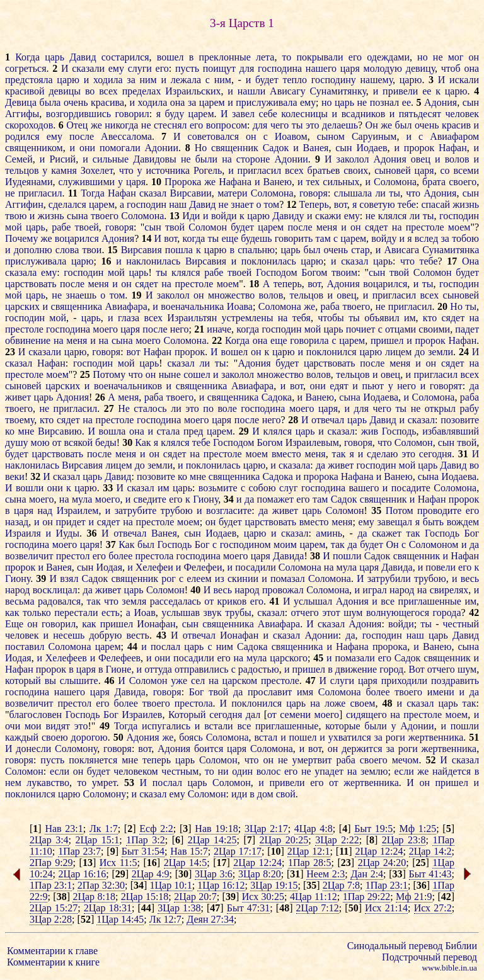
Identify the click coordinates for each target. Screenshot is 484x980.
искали (464, 80)
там (323, 238)
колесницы (304, 114)
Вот (416, 669)
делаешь (340, 125)
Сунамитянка (451, 250)
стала (169, 431)
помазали (354, 658)
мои (33, 726)
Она (470, 261)
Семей (19, 159)
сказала (21, 272)
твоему (20, 420)
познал (385, 102)
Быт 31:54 (143, 851)
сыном (331, 136)
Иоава (240, 306)
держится (362, 749)
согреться (26, 68)
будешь (256, 238)
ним (148, 80)
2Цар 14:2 (430, 851)
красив (456, 125)
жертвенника (436, 737)
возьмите (218, 488)
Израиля (23, 533)
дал (253, 715)
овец (421, 159)
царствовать (31, 284)
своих (356, 170)
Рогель (208, 170)
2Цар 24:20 (382, 863)
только (37, 612)
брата (434, 182)
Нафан (453, 148)
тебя (302, 318)
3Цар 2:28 (51, 919)
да (474, 386)
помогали (120, 148)
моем (459, 227)
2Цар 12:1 (309, 851)
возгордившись (78, 114)
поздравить (455, 681)
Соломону (76, 749)
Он (372, 125)
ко (10, 431)
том (272, 204)
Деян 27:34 (210, 919)
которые (343, 726)
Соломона (395, 182)
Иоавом (291, 136)
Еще (14, 624)
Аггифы (22, 114)
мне (26, 431)
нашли (252, 91)
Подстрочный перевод (429, 957)
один (242, 771)
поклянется (93, 760)
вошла (112, 431)
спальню (256, 250)
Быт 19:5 (373, 829)
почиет (361, 329)
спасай (435, 204)
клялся (393, 216)
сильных (341, 182)
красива (107, 102)
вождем (463, 522)
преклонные (224, 57)
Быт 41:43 (430, 874)
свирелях (449, 590)
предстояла (29, 80)
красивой (25, 91)
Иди (191, 216)
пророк (419, 148)
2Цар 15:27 (54, 908)
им (410, 318)
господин (147, 204)
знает (242, 204)
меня (327, 227)
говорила (309, 340)
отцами (400, 329)
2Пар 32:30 (101, 885)
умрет (104, 783)
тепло (295, 80)
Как (143, 442)
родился (22, 136)
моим (285, 544)
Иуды (68, 533)
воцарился (77, 238)
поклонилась (269, 261)
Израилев (142, 715)
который (23, 681)
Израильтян (192, 318)
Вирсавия (141, 250)
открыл (440, 408)
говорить (294, 238)
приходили (404, 681)
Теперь (314, 204)
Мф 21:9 (414, 897)
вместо (286, 454)
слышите (79, 681)
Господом (276, 272)
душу (16, 442)
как (12, 612)
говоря (314, 193)
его (355, 57)
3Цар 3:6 (214, 874)
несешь (69, 635)
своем (362, 703)
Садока (277, 397)
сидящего (366, 715)
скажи (328, 216)
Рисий (62, 159)
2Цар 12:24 (379, 851)
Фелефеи (203, 567)
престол (73, 556)
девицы (65, 91)
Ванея (316, 148)
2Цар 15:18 (145, 897)
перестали (76, 612)
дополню (33, 250)
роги (395, 737)
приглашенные (430, 601)
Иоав (144, 612)
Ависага (401, 250)
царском (240, 681)
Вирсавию (60, 431)
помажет (275, 499)
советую (377, 204)
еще (230, 238)
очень (76, 102)
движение (356, 669)
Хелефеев (66, 658)
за (131, 80)
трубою (177, 510)
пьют (373, 386)
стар (360, 250)
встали (219, 726)
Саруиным (374, 136)
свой (286, 794)
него (180, 329)
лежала (186, 80)
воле (227, 408)
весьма (20, 601)
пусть (187, 68)
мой (14, 227)
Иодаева (381, 397)
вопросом (227, 125)
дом (265, 794)
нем (13, 783)
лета (265, 57)
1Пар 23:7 (79, 851)
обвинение (28, 340)
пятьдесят (420, 114)
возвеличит (29, 556)
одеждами (388, 57)
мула (82, 499)
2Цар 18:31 (108, 908)
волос (269, 771)
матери (232, 193)
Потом (400, 510)
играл (374, 590)
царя (350, 68)
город (391, 669)
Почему (21, 238)
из (220, 578)
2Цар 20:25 (284, 840)
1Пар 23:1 (51, 885)
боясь (191, 737)
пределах (142, 91)
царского (289, 658)
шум (353, 612)
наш (178, 204)
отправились (202, 669)
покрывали (320, 57)
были (206, 159)
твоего (105, 216)
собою (262, 488)
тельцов (22, 170)
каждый (22, 737)
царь (55, 57)
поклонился (331, 352)
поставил (25, 647)
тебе (407, 204)
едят (339, 386)
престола (155, 556)
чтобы (331, 318)
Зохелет (97, 170)
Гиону (205, 499)
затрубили (389, 578)
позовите (460, 420)
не (438, 57)
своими (434, 329)
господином (245, 544)
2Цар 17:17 (238, 851)
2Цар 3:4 (49, 840)
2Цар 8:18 (94, 897)
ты (297, 125)
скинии (243, 578)
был (404, 125)
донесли (33, 749)
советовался (213, 136)
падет (467, 329)
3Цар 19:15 (274, 885)
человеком (135, 771)
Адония (441, 102)
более (120, 556)
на (227, 159)
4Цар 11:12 (314, 897)
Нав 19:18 (216, 829)
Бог (471, 533)
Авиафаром (454, 136)
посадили (256, 567)
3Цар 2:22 (337, 840)
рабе (61, 227)
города (447, 612)
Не (124, 408)
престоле (425, 227)
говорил (132, 114)
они (87, 148)
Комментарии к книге (53, 962)
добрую (105, 635)
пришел (387, 340)
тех (313, 182)
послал (165, 647)
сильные (111, 159)
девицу (420, 68)
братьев (324, 170)
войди (224, 216)
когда (193, 238)
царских (22, 306)
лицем (398, 352)
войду (384, 238)
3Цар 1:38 (179, 908)
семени (295, 715)
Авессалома (126, 136)
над (45, 510)
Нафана (235, 182)
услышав (181, 612)
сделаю (382, 454)
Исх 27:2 (433, 908)
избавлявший (451, 431)
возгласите (229, 510)
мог (456, 57)
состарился (125, 57)
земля (134, 601)
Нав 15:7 (189, 851)
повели (441, 567)
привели (400, 91)
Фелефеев (119, 658)
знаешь (81, 295)
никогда (121, 125)
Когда (27, 57)
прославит (270, 692)
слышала (353, 193)
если (60, 771)
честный (461, 624)
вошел (170, 57)
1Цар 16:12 (221, 885)
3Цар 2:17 (266, 829)
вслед (427, 238)
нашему (376, 80)
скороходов (29, 125)
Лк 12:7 (165, 919)
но (423, 57)
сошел (197, 374)
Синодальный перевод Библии (412, 946)
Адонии (162, 148)
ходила (108, 80)
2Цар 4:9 (151, 874)
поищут (219, 68)
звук (213, 612)
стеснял (170, 125)
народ (17, 590)
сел (198, 681)
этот (331, 612)
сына (78, 216)
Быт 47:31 (248, 908)
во (90, 91)
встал (266, 737)
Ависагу (288, 91)
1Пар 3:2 (146, 840)
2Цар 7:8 (341, 885)
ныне (170, 374)
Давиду (288, 216)
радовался (59, 601)
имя (305, 692)
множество (231, 295)
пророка (321, 476)
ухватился (350, 737)
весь (470, 578)
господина (280, 68)
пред (193, 431)
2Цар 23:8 (404, 840)
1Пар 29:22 (367, 897)
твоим (344, 272)
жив (370, 431)
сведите (150, 499)
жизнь (466, 204)
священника (77, 306)
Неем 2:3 (326, 874)
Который (187, 715)
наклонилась (153, 261)
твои (92, 250)
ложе (335, 703)
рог (169, 578)
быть (433, 522)
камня (64, 170)
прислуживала (266, 102)
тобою (465, 238)
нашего (321, 68)
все (388, 601)
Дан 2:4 (367, 874)
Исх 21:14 (386, 908)
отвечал (328, 420)
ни (223, 771)
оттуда (158, 669)
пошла (179, 250)
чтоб (451, 68)
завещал (395, 522)
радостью (259, 669)
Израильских (193, 91)
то (287, 57)
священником (34, 148)
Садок (276, 148)
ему (116, 68)
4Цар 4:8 (314, 829)
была (50, 102)
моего (105, 329)
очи (13, 726)
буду (174, 114)
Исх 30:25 (263, 897)
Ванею (278, 182)
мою (40, 442)
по (208, 408)
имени (441, 692)
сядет (377, 227)
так (339, 454)
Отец (77, 125)
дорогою (89, 737)
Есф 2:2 (156, 829)
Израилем (78, 510)
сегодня (435, 454)
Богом (314, 272)
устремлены (248, 318)
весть (138, 635)
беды (106, 442)
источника (168, 170)
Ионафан (156, 624)
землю (374, 771)
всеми (466, 170)
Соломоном (434, 544)
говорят (446, 386)
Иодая (109, 567)
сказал (153, 193)
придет (70, 522)
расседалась (176, 601)
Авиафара (126, 306)
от (57, 442)
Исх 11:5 (118, 863)
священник (235, 148)
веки (15, 476)
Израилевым (312, 442)
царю (68, 80)
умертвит (312, 760)
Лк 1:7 (104, 829)
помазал (288, 578)
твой (175, 227)
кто (430, 318)
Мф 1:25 (418, 829)
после (82, 136)
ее (427, 91)
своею (55, 737)
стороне (253, 159)
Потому (109, 374)
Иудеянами (29, 182)
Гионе (119, 669)
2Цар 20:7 (195, 897)
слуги (140, 68)
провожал (283, 590)
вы (50, 681)
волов (457, 159)
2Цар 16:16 (83, 874)
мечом (406, 760)
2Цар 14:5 (186, 863)
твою (16, 216)
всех (108, 91)
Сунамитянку (338, 91)
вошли (30, 488)
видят (58, 726)
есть (111, 612)
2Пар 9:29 (51, 863)
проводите (439, 510)
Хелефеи (154, 567)
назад (17, 522)
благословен (36, 715)
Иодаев (372, 148)
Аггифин (24, 204)
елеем (199, 578)
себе (268, 114)
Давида (288, 556)
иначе (219, 329)
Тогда (93, 193)
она (471, 68)
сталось (150, 408)
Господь (399, 431)
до (420, 352)
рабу (470, 408)
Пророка (183, 182)
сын (471, 102)
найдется (452, 771)
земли (441, 352)
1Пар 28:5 (310, 863)
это (313, 125)
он (474, 57)
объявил (382, 318)
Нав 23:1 (64, 829)
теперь (288, 284)
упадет (329, 771)
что (126, 170)
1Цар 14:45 (120, 919)
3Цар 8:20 (260, 874)
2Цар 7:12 (318, 908)
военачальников (128, 386)
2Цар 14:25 (212, 840)
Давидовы (155, 159)
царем (212, 102)
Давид (83, 57)
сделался (67, 204)
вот (341, 204)
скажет (387, 533)
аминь (329, 533)
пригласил (260, 170)
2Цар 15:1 (98, 840)
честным (180, 771)
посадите (411, 488)
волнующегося (398, 612)
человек (462, 114)
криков (232, 601)
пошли (347, 556)
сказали (88, 68)
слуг (289, 488)
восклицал (55, 590)
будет (267, 80)
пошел (303, 737)
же (96, 125)
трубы (238, 612)
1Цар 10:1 (171, 885)
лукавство (48, 783)
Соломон (208, 227)
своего (463, 182)
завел (243, 114)
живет (18, 397)
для (247, 68)
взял (69, 578)
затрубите (136, 510)
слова (67, 250)
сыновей (393, 170)
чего (279, 125)
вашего (364, 488)
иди (239, 794)
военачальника (192, 306)
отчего (305, 612)
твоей (87, 227)
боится (209, 749)
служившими (86, 182)
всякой (78, 442)
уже (179, 681)
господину (334, 80)
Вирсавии (191, 193)
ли (380, 193)
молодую (383, 68)
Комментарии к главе (52, 951)
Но (201, 148)
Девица (21, 102)
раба (330, 306)
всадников (364, 114)
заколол (353, 159)
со (445, 170)
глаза (129, 318)
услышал (313, 601)
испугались (166, 726)
